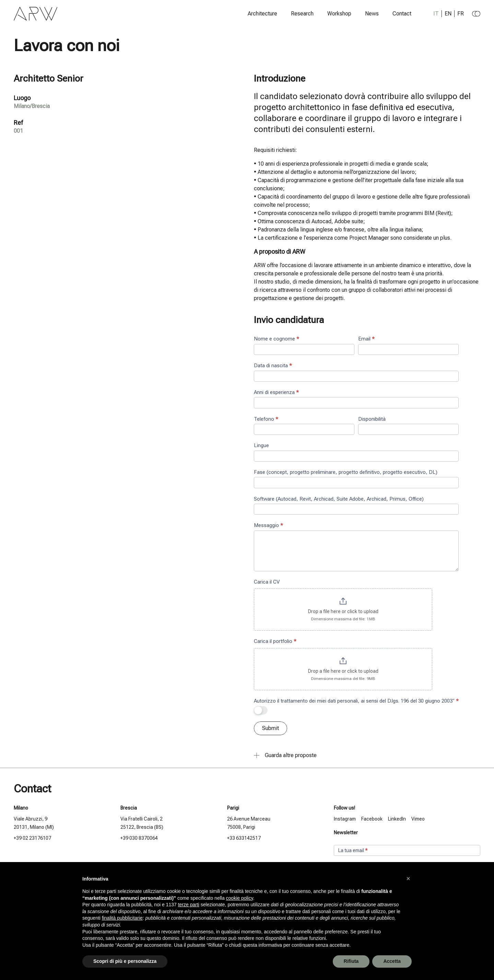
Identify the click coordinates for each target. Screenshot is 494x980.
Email (366, 339)
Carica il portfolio (275, 641)
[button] (408, 879)
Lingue (261, 445)
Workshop (339, 14)
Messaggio (268, 525)
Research (302, 14)
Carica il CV (267, 582)
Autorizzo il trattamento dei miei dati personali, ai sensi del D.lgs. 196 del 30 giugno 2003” (356, 701)
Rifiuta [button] (351, 961)
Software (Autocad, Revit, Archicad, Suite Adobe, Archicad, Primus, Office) (339, 499)
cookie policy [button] (240, 898)
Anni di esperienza (276, 392)
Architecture (262, 14)
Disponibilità (372, 419)
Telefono (266, 419)
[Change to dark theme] (476, 14)
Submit (270, 728)
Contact (402, 14)
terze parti (189, 905)
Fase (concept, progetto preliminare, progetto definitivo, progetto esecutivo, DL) (346, 472)
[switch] (261, 710)
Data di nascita (273, 366)
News (372, 14)
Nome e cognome (277, 339)
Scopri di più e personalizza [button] (125, 961)
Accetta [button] (392, 961)
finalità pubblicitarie (122, 918)
